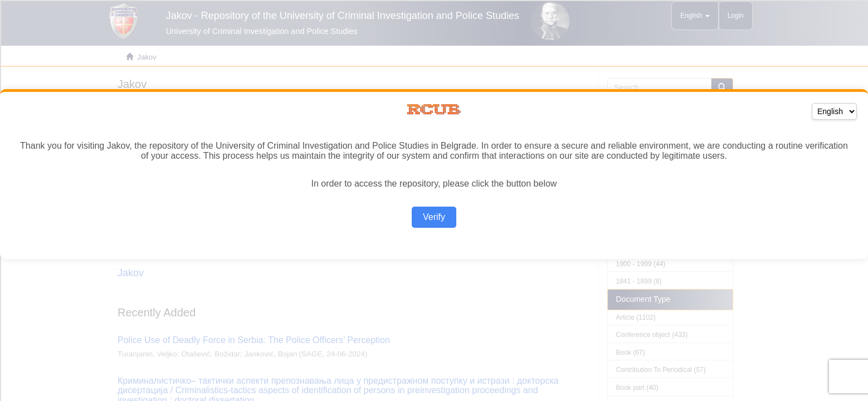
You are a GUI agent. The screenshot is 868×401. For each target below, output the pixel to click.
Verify (434, 217)
